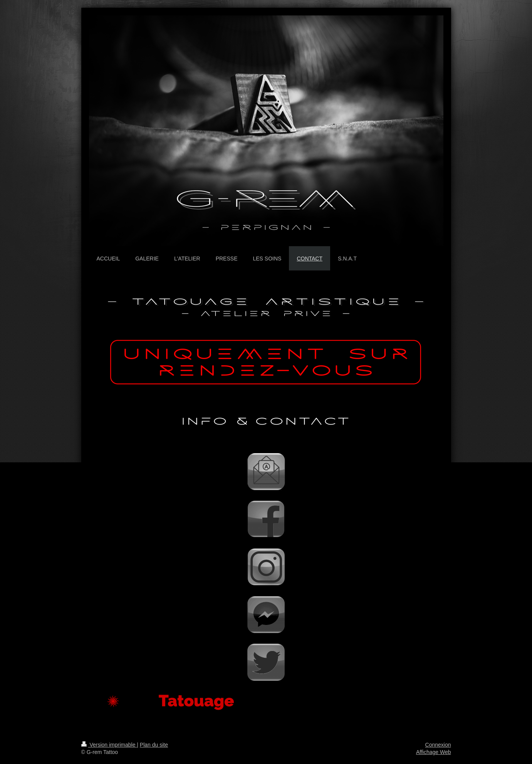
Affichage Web (434, 752)
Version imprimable (109, 745)
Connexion (438, 745)
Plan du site (154, 745)
